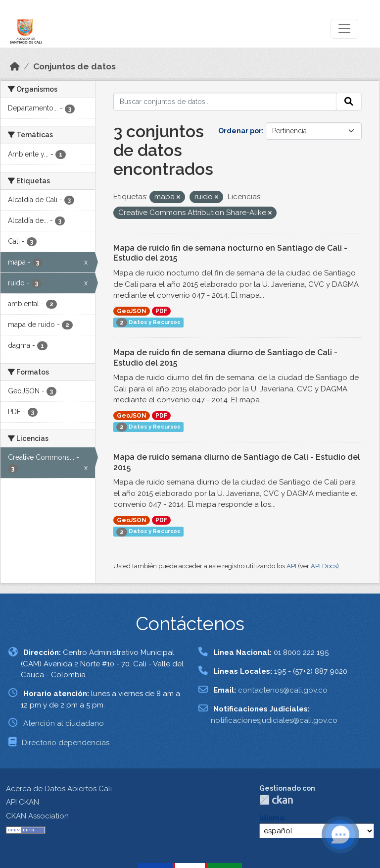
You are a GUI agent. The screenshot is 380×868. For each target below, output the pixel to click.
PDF (161, 311)
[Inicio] (15, 66)
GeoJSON (132, 311)
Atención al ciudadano (64, 723)
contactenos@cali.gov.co (283, 690)
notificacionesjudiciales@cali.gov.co (274, 720)
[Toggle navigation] (344, 29)
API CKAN (23, 802)
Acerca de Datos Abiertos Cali (59, 789)
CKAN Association (37, 816)
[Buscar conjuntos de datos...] (225, 102)
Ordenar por (240, 131)
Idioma (272, 818)
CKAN (276, 800)
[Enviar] (349, 102)
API (291, 566)
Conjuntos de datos (74, 66)
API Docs (324, 566)
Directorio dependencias (66, 743)
